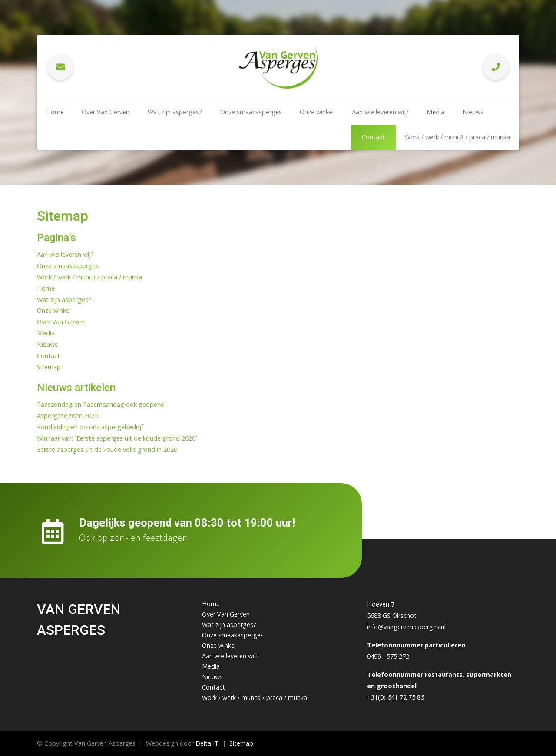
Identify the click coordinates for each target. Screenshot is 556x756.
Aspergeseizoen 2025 (68, 416)
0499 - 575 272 (388, 656)
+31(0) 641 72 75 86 (395, 697)
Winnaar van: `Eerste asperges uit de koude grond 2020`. (118, 438)
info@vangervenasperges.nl (406, 627)
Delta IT (207, 743)
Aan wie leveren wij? (380, 112)
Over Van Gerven (106, 112)
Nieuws (473, 112)
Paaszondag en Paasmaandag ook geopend (101, 404)
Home (55, 112)
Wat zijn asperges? (175, 112)
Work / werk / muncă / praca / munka (457, 137)
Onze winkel (317, 112)
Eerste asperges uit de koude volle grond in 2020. (108, 449)
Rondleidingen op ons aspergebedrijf (90, 427)
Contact (373, 137)
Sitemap (49, 367)
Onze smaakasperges (251, 112)
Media (435, 112)
